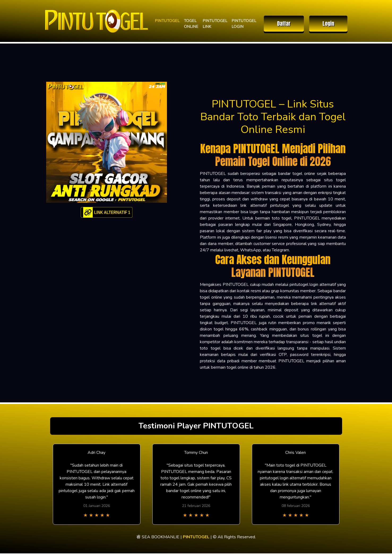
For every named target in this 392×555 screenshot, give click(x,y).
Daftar (284, 23)
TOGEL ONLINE (191, 24)
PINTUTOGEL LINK (215, 24)
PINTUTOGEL (167, 21)
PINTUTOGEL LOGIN (244, 24)
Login (328, 23)
